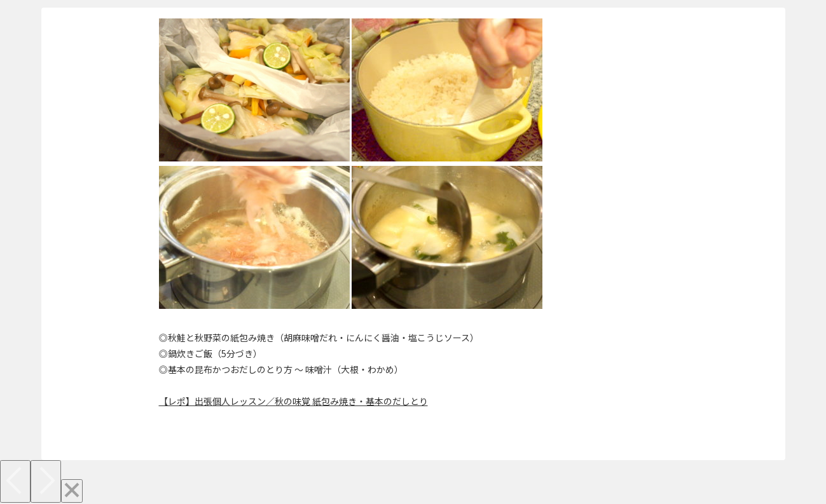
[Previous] (15, 481)
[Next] (46, 481)
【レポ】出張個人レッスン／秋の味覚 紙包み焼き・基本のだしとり (293, 401)
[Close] (72, 491)
